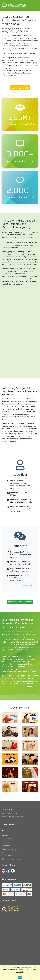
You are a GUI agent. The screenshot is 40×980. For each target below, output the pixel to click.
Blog (3, 852)
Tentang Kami (7, 839)
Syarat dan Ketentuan (11, 849)
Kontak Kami (7, 856)
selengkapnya (28, 586)
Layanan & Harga (9, 842)
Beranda (5, 835)
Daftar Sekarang (20, 88)
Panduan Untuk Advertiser (20, 602)
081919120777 (8, 825)
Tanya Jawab (7, 846)
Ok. (20, 977)
